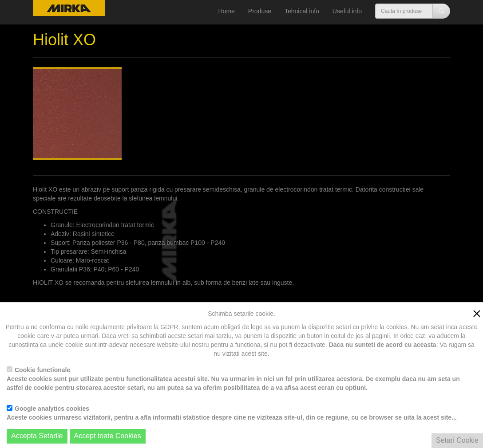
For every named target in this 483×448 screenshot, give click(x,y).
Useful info (347, 11)
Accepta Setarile (37, 436)
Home (227, 11)
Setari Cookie (457, 440)
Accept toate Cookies (108, 436)
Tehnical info (302, 11)
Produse (260, 11)
